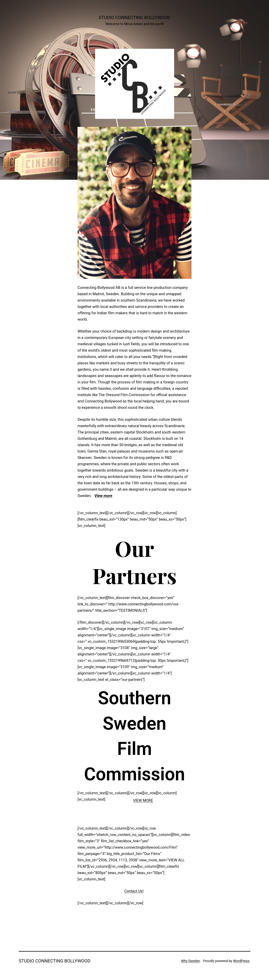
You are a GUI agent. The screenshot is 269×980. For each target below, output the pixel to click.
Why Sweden (191, 961)
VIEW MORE (143, 800)
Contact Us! (134, 891)
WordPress (241, 961)
